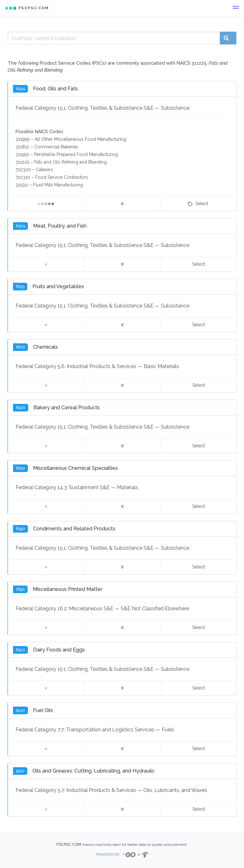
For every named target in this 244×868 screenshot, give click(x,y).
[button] (236, 8)
